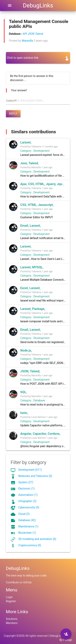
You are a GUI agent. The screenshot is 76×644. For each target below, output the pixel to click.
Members (12, 623)
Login (9, 597)
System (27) (26, 482)
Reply (13, 114)
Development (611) (30, 470)
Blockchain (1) (27, 533)
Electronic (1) (27, 489)
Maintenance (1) (28, 526)
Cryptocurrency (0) (30, 545)
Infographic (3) (27, 501)
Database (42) (27, 520)
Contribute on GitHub (19, 582)
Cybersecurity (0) (29, 507)
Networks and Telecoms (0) (35, 476)
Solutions (12, 619)
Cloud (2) (24, 514)
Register (11, 601)
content (11, 101)
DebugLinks (38, 5)
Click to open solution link (23, 58)
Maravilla (27, 41)
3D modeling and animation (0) (37, 539)
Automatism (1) (28, 495)
